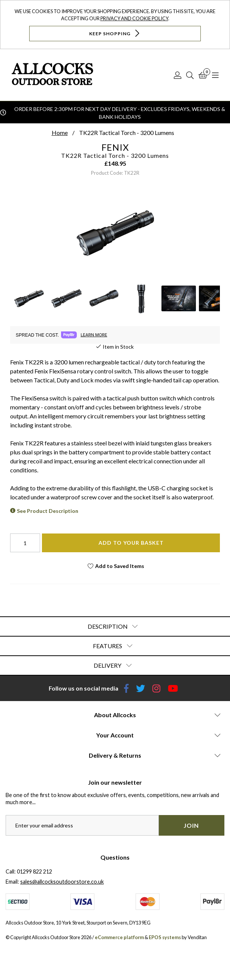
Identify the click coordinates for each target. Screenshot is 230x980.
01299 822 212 (34, 871)
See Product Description (48, 511)
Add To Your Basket (131, 543)
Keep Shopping (115, 33)
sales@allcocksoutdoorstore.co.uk (62, 882)
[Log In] (178, 75)
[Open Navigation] (215, 75)
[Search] (190, 75)
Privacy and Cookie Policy (134, 18)
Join (191, 825)
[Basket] (203, 75)
